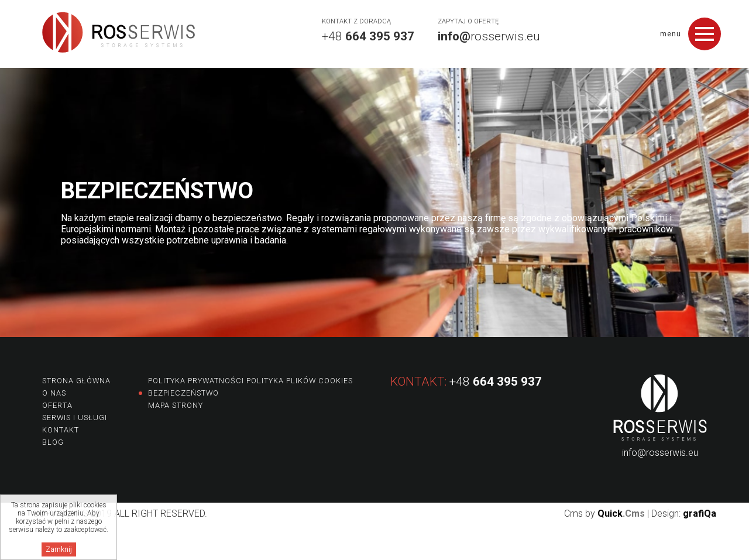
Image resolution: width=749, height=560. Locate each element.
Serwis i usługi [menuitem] (75, 418)
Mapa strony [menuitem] (176, 405)
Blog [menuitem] (53, 442)
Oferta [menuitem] (57, 405)
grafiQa (700, 513)
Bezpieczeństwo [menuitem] (183, 393)
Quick (621, 513)
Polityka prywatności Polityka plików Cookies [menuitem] (250, 381)
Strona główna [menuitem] (76, 381)
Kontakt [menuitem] (61, 430)
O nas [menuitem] (54, 393)
